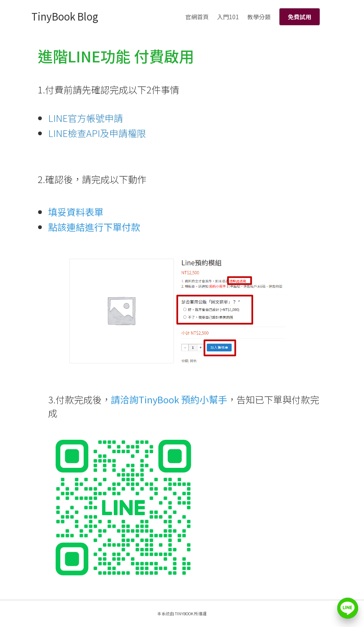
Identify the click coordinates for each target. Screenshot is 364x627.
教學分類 (259, 17)
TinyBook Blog (65, 16)
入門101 (228, 17)
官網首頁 (197, 17)
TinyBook (184, 614)
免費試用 (300, 17)
